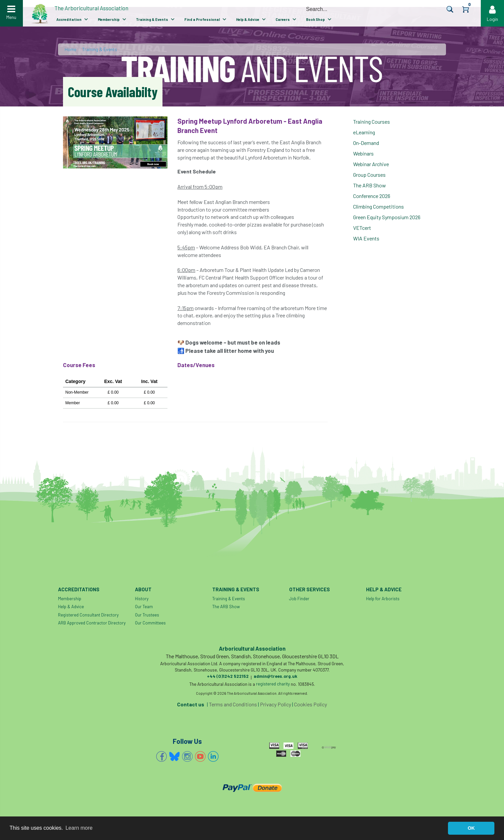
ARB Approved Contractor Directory (92, 623)
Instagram (187, 756)
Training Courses (372, 122)
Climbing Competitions (378, 206)
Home (70, 49)
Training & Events (152, 19)
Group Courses (369, 175)
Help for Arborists (383, 599)
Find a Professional (202, 19)
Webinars (363, 153)
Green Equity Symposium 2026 (387, 217)
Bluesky (174, 756)
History (142, 599)
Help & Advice (248, 19)
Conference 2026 (372, 196)
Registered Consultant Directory (88, 615)
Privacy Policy (276, 704)
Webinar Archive (371, 164)
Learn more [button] (79, 828)
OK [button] (471, 828)
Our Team (144, 607)
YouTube (200, 756)
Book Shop (315, 19)
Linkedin (213, 756)
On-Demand (366, 143)
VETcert (362, 228)
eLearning (364, 132)
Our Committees (150, 623)
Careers (283, 19)
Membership (109, 19)
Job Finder (299, 599)
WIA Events (366, 238)
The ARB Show (370, 185)
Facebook (161, 756)
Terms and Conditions (233, 704)
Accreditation (69, 19)
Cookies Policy (311, 704)
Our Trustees (147, 615)
